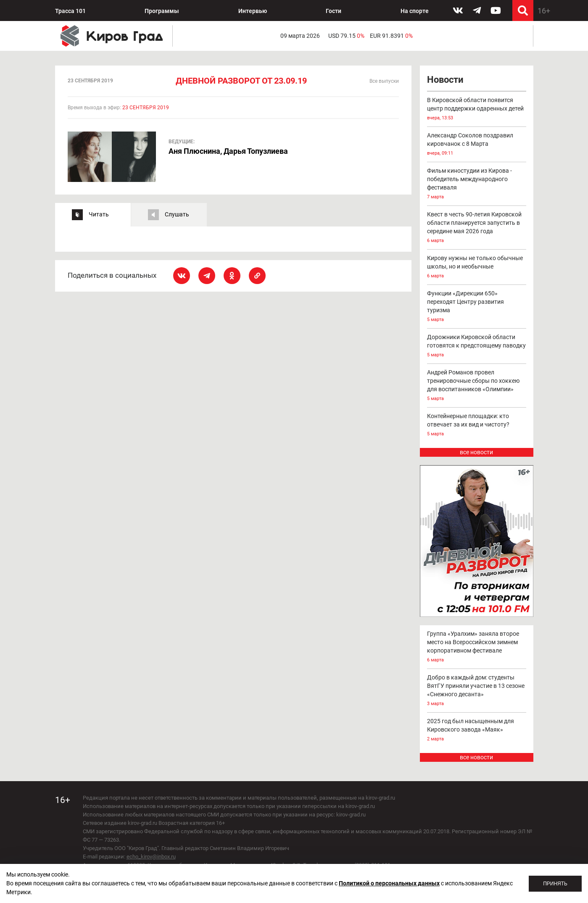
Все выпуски (384, 81)
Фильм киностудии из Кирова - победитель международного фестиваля (477, 184)
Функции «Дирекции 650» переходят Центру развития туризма (477, 307)
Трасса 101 (70, 11)
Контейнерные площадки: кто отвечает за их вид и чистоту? (477, 425)
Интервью (253, 11)
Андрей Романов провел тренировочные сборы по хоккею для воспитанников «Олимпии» (477, 386)
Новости (445, 80)
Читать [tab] (99, 214)
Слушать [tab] (177, 214)
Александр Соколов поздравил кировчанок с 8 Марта (477, 145)
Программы (162, 11)
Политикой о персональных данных (389, 883)
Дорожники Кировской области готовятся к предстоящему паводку (477, 346)
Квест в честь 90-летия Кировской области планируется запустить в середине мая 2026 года (477, 228)
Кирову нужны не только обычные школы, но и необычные (477, 267)
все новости (476, 452)
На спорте (415, 11)
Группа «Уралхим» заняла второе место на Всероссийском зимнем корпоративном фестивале (477, 647)
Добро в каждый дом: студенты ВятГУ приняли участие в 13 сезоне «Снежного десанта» (477, 691)
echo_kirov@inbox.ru (151, 857)
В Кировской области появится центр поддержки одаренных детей (477, 109)
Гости (334, 11)
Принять (555, 884)
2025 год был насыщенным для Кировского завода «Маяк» (477, 731)
